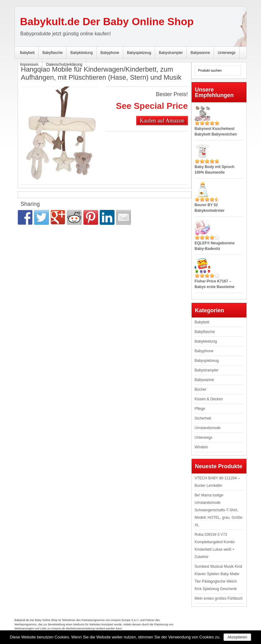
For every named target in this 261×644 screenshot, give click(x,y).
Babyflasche (52, 53)
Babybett (27, 53)
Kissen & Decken (209, 399)
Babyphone (110, 53)
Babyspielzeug (139, 53)
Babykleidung (81, 53)
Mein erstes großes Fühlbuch (219, 598)
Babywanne (200, 53)
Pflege (200, 409)
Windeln (201, 447)
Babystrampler (171, 53)
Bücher (201, 389)
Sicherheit (203, 418)
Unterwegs (226, 53)
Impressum (29, 64)
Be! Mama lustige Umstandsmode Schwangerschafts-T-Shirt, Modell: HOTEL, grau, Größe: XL (219, 510)
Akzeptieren (237, 637)
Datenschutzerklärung (64, 64)
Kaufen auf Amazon (162, 121)
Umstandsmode (208, 428)
